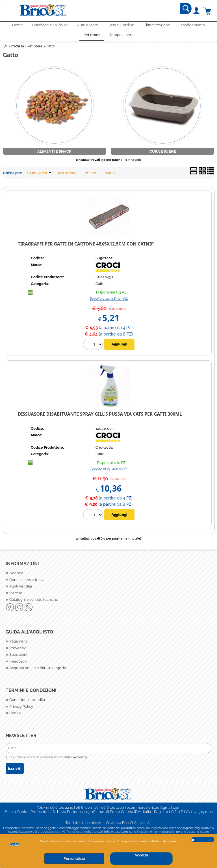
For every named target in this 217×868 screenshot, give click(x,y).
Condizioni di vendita (27, 702)
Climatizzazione (157, 26)
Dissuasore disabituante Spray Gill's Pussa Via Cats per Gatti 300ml (100, 417)
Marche (16, 595)
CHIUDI (203, 839)
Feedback (18, 664)
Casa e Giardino (121, 26)
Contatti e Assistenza (27, 582)
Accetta (141, 855)
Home (17, 26)
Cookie (15, 845)
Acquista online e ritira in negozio (38, 670)
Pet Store (92, 37)
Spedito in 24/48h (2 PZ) (109, 471)
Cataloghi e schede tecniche (34, 602)
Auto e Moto (88, 26)
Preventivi (18, 651)
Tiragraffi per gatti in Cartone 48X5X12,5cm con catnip (86, 246)
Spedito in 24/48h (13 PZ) (109, 301)
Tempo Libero (121, 37)
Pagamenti (19, 644)
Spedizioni (18, 657)
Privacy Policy (21, 709)
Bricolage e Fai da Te (50, 26)
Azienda (16, 576)
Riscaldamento (193, 26)
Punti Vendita (21, 589)
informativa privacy (73, 760)
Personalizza (74, 859)
